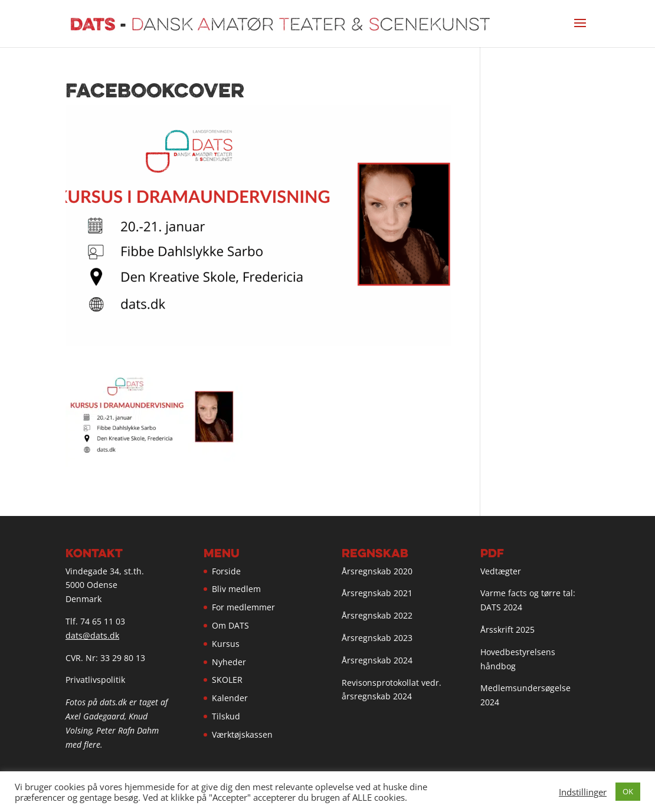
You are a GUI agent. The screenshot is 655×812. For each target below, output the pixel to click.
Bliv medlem (236, 589)
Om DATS (230, 625)
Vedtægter (501, 571)
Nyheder (229, 662)
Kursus (226, 644)
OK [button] (628, 791)
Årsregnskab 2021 (377, 593)
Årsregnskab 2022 (377, 615)
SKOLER (227, 680)
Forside (226, 571)
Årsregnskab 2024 (377, 660)
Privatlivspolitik (95, 680)
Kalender (230, 698)
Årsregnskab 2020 (377, 571)
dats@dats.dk (92, 635)
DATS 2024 (501, 607)
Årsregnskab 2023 (377, 638)
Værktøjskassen (242, 734)
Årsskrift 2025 (507, 629)
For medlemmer (243, 607)
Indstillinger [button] (583, 792)
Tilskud (226, 716)
